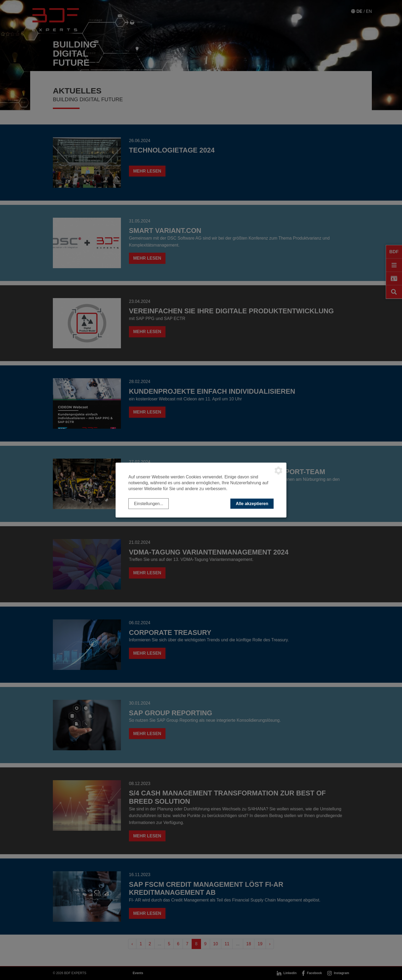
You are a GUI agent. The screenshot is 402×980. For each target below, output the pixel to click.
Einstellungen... (149, 503)
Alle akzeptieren (252, 503)
